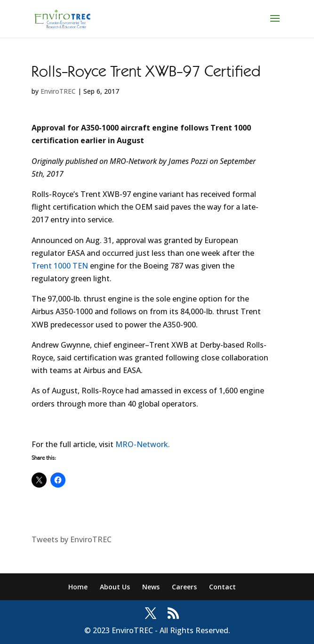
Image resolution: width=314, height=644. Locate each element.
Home (78, 587)
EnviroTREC (58, 91)
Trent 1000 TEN (60, 266)
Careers (184, 587)
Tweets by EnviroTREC (72, 539)
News (151, 587)
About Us (115, 587)
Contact (222, 587)
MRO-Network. (143, 444)
